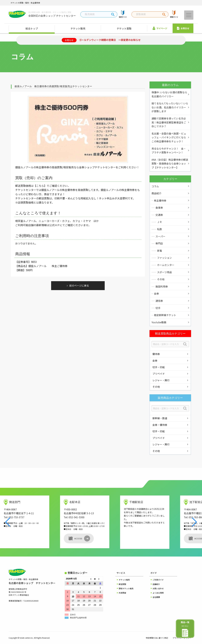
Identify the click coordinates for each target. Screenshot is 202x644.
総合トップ (32, 28)
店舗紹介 (156, 584)
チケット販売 (78, 28)
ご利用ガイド (158, 580)
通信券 (159, 301)
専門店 (159, 243)
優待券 (156, 354)
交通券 (159, 215)
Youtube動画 (159, 322)
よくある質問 (158, 593)
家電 (160, 251)
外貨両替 (122, 593)
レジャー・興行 (161, 380)
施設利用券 (162, 286)
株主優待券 (160, 200)
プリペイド (159, 374)
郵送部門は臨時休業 (78, 618)
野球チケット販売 (126, 588)
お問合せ (183, 28)
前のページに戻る (79, 285)
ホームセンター (166, 265)
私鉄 (160, 229)
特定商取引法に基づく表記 (157, 638)
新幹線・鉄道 (160, 418)
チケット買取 (124, 28)
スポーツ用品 (164, 272)
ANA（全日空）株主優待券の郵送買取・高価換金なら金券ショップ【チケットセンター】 (170, 163)
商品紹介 (156, 193)
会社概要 (156, 597)
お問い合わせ (158, 588)
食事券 (159, 208)
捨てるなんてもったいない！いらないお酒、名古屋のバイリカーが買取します (170, 107)
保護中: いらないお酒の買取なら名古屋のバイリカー (169, 94)
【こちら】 (40, 186)
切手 (158, 308)
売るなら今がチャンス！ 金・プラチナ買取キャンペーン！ (169, 151)
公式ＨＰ (55, 225)
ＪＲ (160, 222)
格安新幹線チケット (165, 315)
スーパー (160, 236)
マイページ (160, 28)
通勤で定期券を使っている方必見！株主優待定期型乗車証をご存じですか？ (169, 122)
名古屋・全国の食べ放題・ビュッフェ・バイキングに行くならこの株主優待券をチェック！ (169, 137)
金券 (156, 293)
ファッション (164, 258)
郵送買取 (122, 584)
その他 (161, 279)
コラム (155, 186)
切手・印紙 (159, 367)
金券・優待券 (160, 425)
